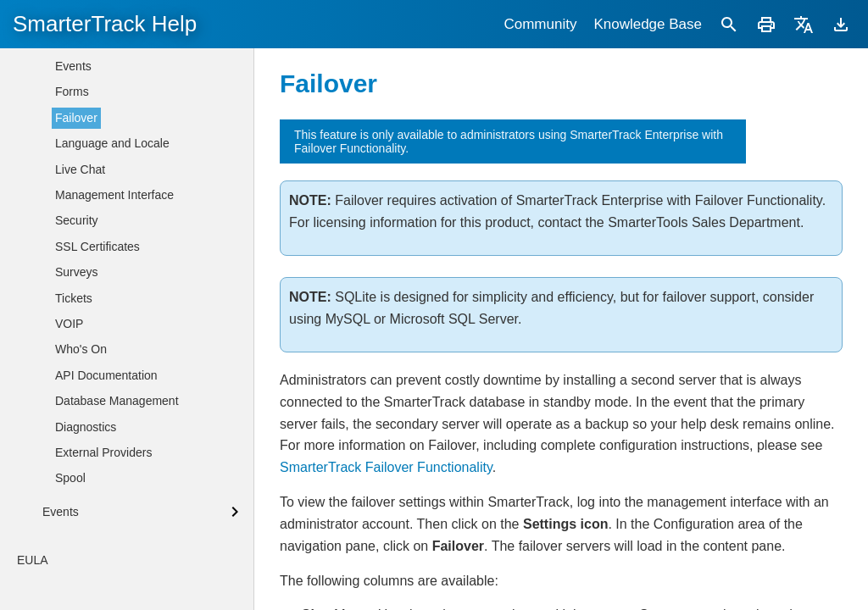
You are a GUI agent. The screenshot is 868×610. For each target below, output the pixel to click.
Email (70, 252)
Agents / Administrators (116, 123)
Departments (89, 71)
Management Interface (114, 406)
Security (77, 431)
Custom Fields (93, 225)
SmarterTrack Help (105, 24)
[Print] (766, 24)
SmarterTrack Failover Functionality (386, 467)
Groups (75, 97)
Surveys (77, 483)
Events (73, 277)
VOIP (69, 535)
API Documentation (106, 586)
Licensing (80, 174)
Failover (76, 329)
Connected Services (108, 200)
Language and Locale (112, 354)
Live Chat (80, 380)
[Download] (841, 24)
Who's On (81, 560)
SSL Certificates (97, 457)
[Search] (729, 24)
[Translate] (804, 24)
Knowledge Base (648, 24)
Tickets (74, 509)
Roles (70, 148)
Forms (72, 302)
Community (540, 24)
